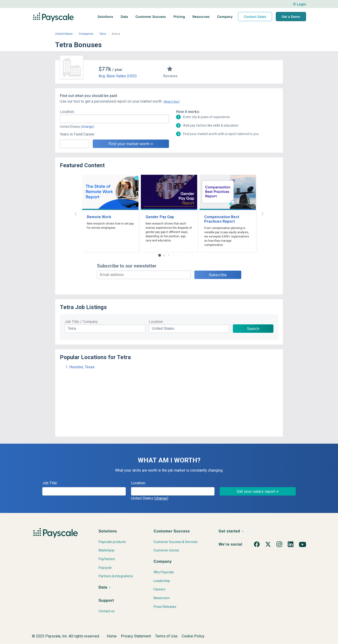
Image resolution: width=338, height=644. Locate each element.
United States (64, 34)
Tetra (103, 34)
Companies (86, 34)
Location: (67, 112)
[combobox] (114, 119)
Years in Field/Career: (77, 134)
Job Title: (50, 483)
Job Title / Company (81, 322)
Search (253, 329)
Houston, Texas (82, 367)
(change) (87, 127)
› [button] (262, 213)
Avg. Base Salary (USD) (118, 76)
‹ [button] (76, 213)
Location (156, 322)
